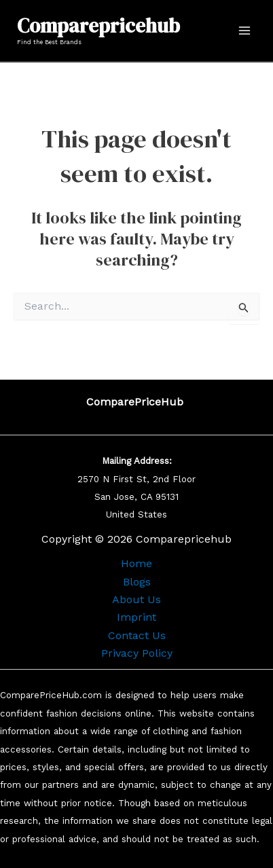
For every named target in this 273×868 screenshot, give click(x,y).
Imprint (136, 617)
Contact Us (137, 635)
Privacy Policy (137, 653)
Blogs (137, 582)
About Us (136, 599)
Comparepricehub (98, 26)
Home (136, 563)
